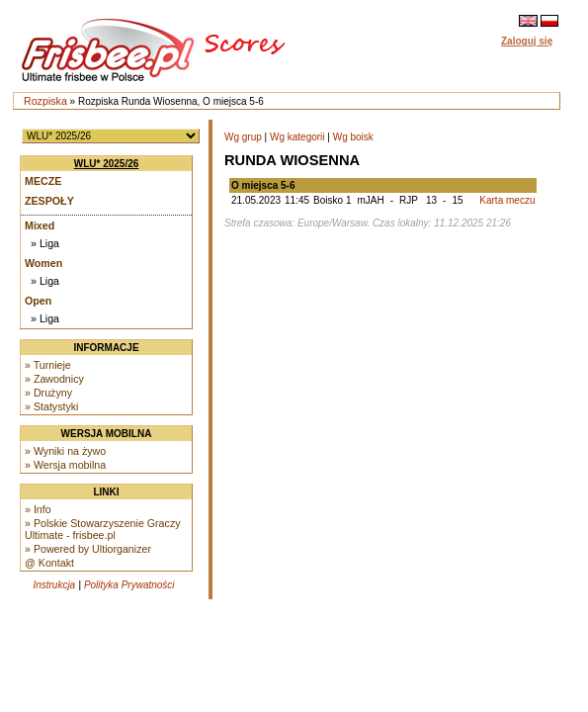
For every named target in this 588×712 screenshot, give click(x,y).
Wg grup (243, 137)
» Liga (45, 243)
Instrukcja (54, 585)
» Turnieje (48, 365)
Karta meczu (507, 200)
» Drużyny (48, 393)
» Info (38, 509)
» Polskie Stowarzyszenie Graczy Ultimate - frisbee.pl (103, 529)
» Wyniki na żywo (65, 451)
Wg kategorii (297, 137)
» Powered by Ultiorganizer (88, 549)
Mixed (40, 225)
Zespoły (49, 201)
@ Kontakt (49, 563)
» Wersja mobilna (65, 465)
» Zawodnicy (54, 379)
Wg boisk (353, 137)
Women (43, 263)
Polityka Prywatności (129, 585)
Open (38, 301)
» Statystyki (51, 406)
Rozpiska (45, 101)
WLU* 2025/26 (107, 164)
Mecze (43, 181)
